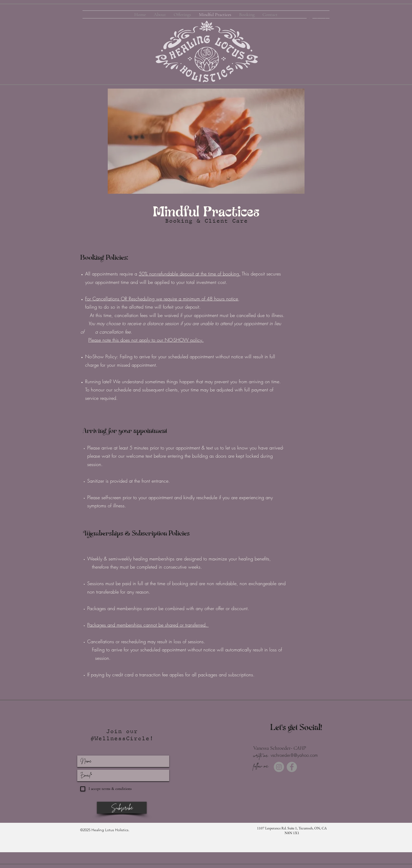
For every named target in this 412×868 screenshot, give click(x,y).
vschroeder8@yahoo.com (294, 755)
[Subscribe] (122, 808)
